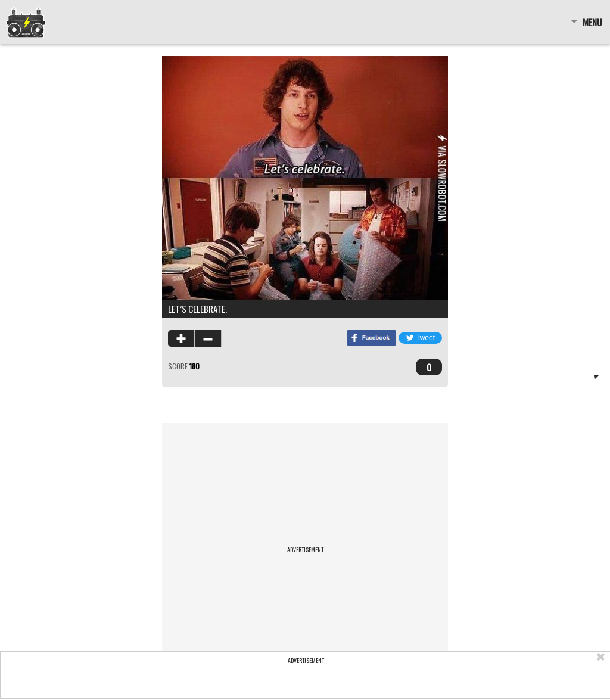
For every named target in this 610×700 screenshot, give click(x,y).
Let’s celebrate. (197, 309)
